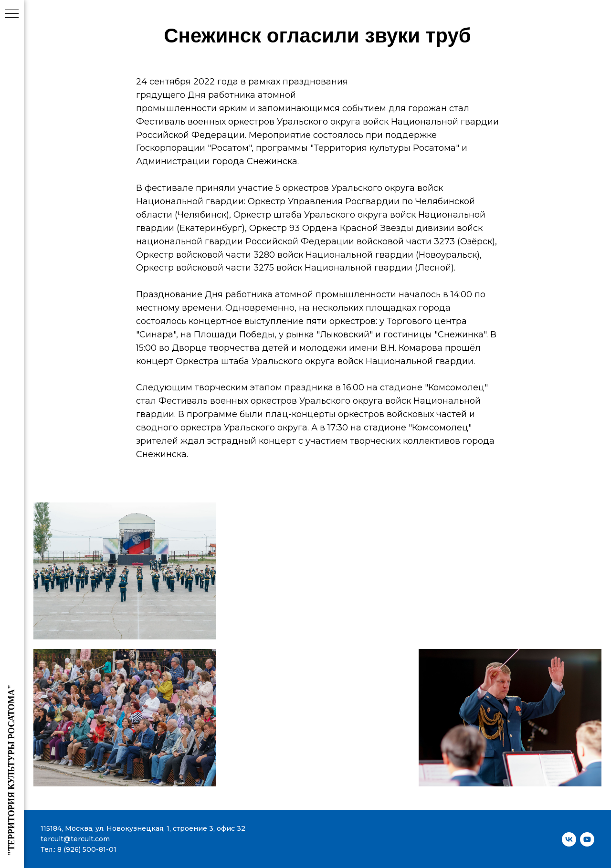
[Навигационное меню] (12, 14)
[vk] (569, 839)
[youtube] (587, 839)
